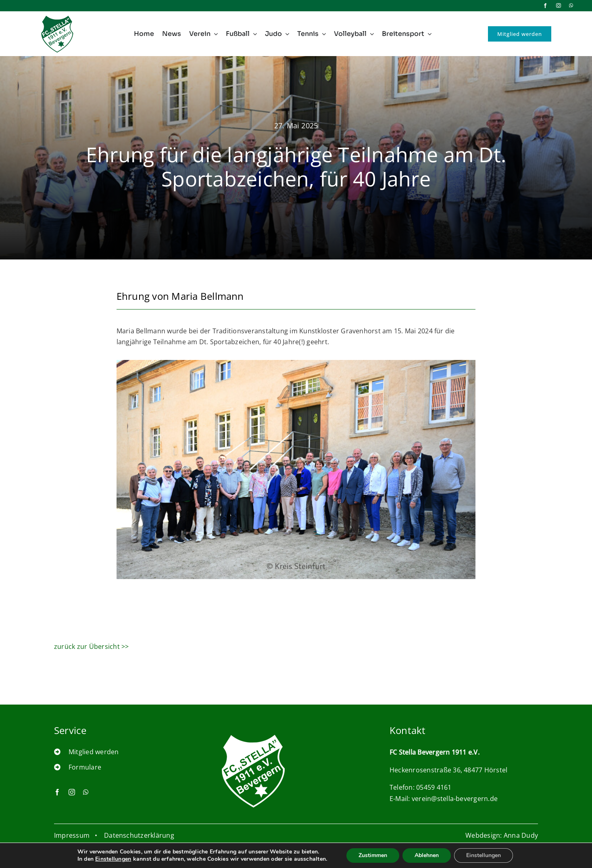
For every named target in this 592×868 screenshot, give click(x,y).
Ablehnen (432, 855)
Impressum (72, 835)
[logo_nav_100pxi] (57, 17)
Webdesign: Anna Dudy (502, 835)
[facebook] (545, 6)
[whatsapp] (571, 6)
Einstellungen (107, 859)
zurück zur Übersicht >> (92, 646)
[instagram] (559, 6)
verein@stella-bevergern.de (455, 806)
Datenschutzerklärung (139, 835)
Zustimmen (377, 855)
